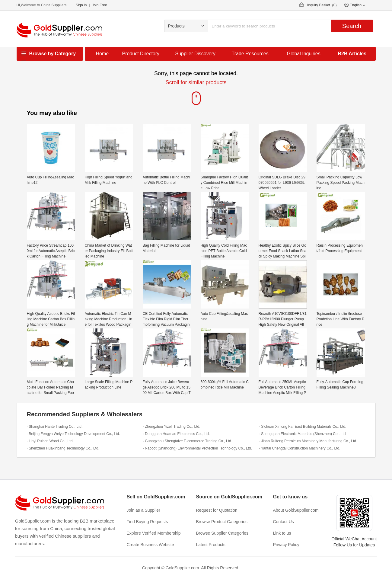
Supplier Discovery (195, 54)
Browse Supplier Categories (222, 533)
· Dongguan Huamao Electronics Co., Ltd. (176, 434)
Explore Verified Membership (154, 533)
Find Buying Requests (147, 522)
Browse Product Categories (222, 522)
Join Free (100, 5)
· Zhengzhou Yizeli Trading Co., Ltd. (172, 427)
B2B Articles (352, 54)
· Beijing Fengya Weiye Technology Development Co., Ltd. (73, 434)
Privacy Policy (286, 545)
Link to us (282, 533)
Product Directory (141, 54)
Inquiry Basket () (322, 5)
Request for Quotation (217, 510)
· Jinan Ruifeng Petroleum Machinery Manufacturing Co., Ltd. (308, 441)
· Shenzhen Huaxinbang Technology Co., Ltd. (63, 448)
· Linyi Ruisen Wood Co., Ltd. (50, 441)
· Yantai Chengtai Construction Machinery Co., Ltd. (300, 448)
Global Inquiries (304, 54)
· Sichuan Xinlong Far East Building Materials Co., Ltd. (303, 427)
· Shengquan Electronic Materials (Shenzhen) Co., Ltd (303, 434)
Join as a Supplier (143, 510)
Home (102, 54)
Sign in (81, 5)
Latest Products (211, 545)
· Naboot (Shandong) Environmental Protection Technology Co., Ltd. (198, 448)
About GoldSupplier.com (296, 510)
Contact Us (284, 522)
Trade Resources (250, 54)
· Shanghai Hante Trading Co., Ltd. (55, 427)
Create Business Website (150, 545)
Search (352, 26)
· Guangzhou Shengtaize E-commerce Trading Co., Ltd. (188, 441)
